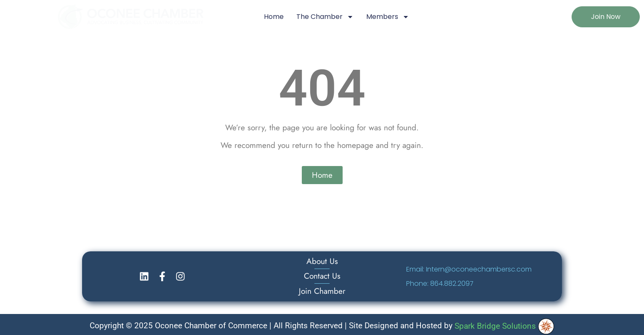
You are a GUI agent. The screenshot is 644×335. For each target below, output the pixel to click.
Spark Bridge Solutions (504, 326)
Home (274, 17)
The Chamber (325, 17)
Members (388, 17)
